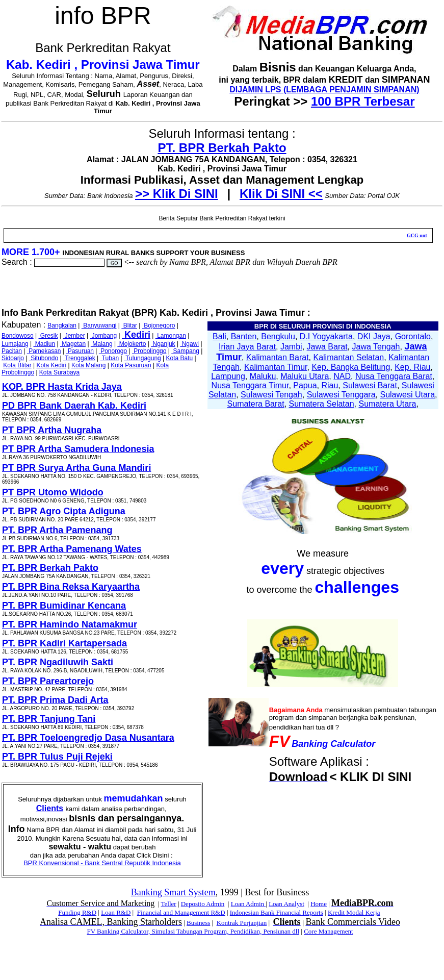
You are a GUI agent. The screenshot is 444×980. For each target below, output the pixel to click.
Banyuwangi (99, 325)
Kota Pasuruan (131, 365)
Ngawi (189, 344)
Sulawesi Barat (370, 385)
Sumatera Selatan (322, 404)
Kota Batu (180, 358)
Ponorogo (113, 351)
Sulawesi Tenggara (341, 395)
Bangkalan (62, 325)
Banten (244, 336)
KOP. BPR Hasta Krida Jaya (62, 387)
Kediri (136, 335)
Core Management (328, 931)
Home (319, 904)
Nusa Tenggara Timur (250, 385)
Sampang (185, 351)
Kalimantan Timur (276, 367)
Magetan (73, 344)
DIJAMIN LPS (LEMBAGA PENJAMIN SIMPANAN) (324, 90)
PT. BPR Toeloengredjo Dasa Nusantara (88, 738)
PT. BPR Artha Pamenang (57, 530)
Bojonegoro (159, 325)
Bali (219, 336)
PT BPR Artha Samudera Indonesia (78, 449)
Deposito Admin (203, 904)
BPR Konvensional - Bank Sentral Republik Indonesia (102, 863)
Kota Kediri (52, 365)
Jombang (103, 336)
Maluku (263, 376)
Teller (168, 904)
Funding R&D (77, 912)
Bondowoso (18, 336)
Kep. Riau (412, 367)
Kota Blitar (17, 365)
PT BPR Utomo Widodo (53, 492)
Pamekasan (44, 351)
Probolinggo (149, 351)
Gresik (48, 336)
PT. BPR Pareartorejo (48, 681)
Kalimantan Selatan (348, 357)
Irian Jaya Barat (247, 347)
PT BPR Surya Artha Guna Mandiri (76, 468)
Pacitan (12, 351)
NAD (342, 376)
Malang (102, 344)
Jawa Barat (327, 347)
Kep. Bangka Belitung (351, 367)
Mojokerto (132, 344)
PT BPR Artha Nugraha (52, 430)
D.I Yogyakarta (326, 336)
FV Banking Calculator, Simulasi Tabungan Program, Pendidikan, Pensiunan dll (193, 931)
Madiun (45, 344)
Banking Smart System (173, 892)
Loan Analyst (286, 904)
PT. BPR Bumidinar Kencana (64, 606)
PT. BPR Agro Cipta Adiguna (64, 511)
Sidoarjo (13, 358)
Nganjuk (163, 344)
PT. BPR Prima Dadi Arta (55, 700)
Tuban (110, 358)
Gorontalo (413, 336)
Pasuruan (80, 351)
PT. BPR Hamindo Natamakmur (70, 624)
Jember (74, 336)
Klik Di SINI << (281, 194)
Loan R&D (116, 912)
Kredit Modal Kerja (354, 912)
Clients (50, 808)
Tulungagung (142, 358)
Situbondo (44, 358)
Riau (330, 385)
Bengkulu (278, 336)
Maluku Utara (305, 376)
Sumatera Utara (387, 404)
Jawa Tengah (376, 347)
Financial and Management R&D (181, 912)
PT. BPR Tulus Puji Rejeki (57, 757)
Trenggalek (79, 358)
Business (198, 923)
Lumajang (15, 344)
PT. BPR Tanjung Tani (49, 719)
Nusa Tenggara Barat (394, 376)
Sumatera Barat (256, 404)
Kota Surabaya (59, 372)
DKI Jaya (374, 336)
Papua (305, 385)
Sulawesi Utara (407, 395)
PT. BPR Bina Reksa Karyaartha (71, 587)
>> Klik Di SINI (177, 194)
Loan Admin (249, 904)
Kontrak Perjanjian (242, 923)
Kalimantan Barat (278, 357)
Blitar (129, 325)
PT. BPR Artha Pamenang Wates (72, 549)
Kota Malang (88, 365)
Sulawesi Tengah (271, 395)
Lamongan (171, 336)
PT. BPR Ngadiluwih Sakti (58, 662)
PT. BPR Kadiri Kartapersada (64, 643)
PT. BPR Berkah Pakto (222, 148)
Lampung (228, 376)
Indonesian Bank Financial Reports (277, 912)
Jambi (291, 347)
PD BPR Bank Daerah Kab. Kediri (74, 406)
